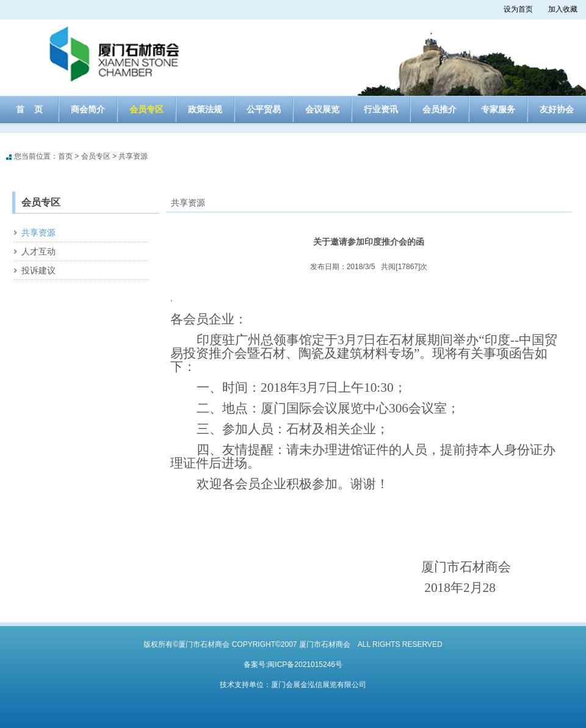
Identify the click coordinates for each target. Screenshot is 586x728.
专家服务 (498, 109)
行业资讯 (381, 109)
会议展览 (322, 109)
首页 (65, 156)
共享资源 (133, 156)
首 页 (29, 109)
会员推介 (440, 109)
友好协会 (557, 109)
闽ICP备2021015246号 (305, 665)
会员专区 (146, 109)
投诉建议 (38, 270)
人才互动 (38, 251)
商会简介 (88, 109)
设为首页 (518, 9)
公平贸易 (264, 109)
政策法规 (205, 109)
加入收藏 (563, 9)
